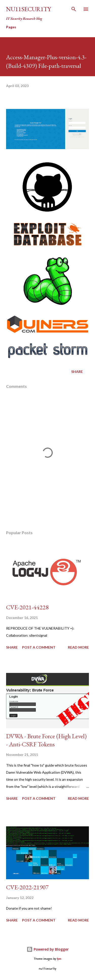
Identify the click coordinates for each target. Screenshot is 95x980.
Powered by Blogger (48, 949)
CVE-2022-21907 (27, 887)
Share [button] (77, 372)
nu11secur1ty (29, 9)
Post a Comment (39, 647)
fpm (59, 959)
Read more (78, 647)
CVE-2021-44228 (27, 607)
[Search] (74, 9)
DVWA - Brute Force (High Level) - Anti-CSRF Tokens (46, 740)
